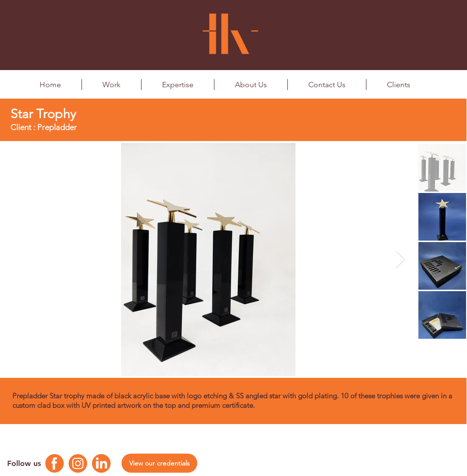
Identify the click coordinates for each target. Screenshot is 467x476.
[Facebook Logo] (55, 463)
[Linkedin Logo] (101, 463)
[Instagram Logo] (78, 463)
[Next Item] (401, 259)
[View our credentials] (159, 463)
